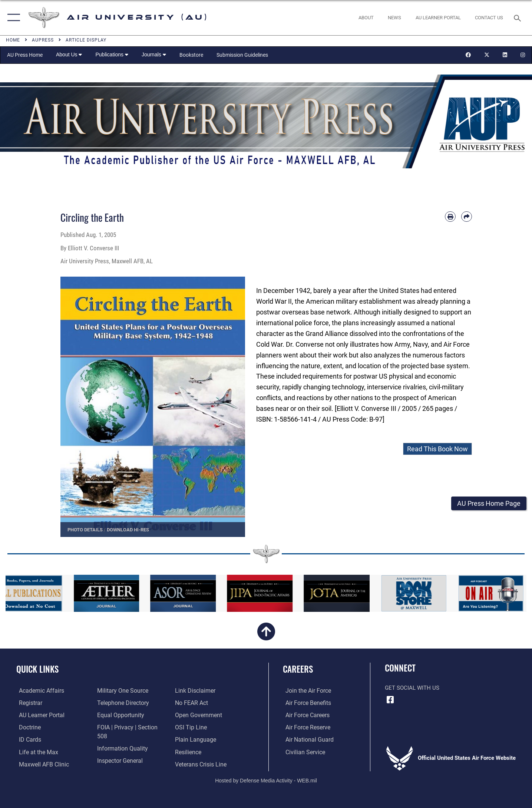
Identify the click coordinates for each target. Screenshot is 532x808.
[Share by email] (467, 217)
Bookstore (191, 55)
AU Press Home (25, 55)
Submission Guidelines (242, 55)
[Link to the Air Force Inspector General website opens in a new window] (118, 751)
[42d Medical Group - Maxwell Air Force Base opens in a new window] (40, 763)
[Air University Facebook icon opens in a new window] (390, 700)
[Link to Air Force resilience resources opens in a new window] (189, 739)
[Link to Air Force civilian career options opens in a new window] (302, 751)
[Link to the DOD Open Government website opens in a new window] (198, 703)
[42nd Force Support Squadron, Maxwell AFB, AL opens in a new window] (35, 751)
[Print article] (450, 217)
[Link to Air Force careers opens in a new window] (305, 715)
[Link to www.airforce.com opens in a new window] (305, 690)
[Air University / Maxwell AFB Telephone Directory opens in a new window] (121, 703)
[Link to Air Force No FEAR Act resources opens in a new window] (192, 690)
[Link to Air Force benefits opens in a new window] (305, 703)
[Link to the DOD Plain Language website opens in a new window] (195, 727)
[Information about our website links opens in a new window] (115, 763)
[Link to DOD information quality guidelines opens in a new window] (120, 739)
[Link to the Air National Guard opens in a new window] (306, 739)
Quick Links (37, 669)
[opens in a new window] (438, 18)
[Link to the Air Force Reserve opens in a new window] (305, 727)
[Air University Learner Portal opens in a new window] (38, 715)
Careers (298, 669)
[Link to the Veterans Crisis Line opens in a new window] (201, 751)
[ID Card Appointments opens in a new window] (27, 739)
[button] (12, 18)
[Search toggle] (518, 17)
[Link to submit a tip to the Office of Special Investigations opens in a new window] (191, 715)
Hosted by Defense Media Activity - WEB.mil (266, 777)
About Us (69, 55)
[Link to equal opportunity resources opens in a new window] (118, 715)
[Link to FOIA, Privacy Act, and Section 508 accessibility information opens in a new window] (130, 727)
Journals (154, 55)
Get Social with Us (412, 688)
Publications (112, 55)
